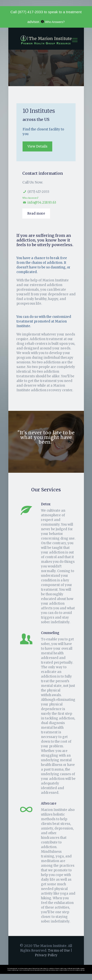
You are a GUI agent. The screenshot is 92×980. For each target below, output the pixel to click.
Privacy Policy (46, 955)
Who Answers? (55, 22)
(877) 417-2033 (30, 12)
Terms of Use (59, 951)
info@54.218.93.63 (42, 202)
